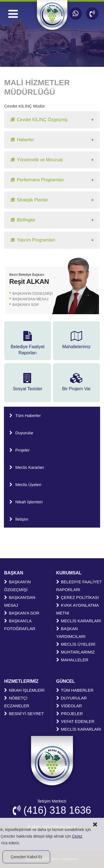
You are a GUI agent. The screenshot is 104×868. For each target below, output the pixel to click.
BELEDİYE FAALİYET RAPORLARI (79, 586)
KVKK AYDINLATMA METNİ (78, 609)
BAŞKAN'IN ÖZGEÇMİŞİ (33, 293)
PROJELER (70, 714)
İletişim (19, 519)
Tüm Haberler (25, 415)
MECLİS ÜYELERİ (76, 644)
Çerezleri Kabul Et (26, 857)
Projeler (20, 450)
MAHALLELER (72, 660)
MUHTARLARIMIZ (76, 652)
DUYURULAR (72, 698)
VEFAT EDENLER (75, 721)
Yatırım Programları (33, 240)
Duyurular (21, 433)
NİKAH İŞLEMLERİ (24, 690)
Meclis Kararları (27, 467)
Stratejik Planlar (29, 200)
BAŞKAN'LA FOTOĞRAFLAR (20, 625)
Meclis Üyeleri (25, 485)
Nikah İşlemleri (26, 502)
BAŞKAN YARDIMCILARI (71, 632)
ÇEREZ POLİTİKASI (78, 597)
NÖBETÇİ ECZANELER (17, 702)
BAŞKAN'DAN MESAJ (31, 299)
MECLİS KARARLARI (79, 621)
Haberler (22, 140)
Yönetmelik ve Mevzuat (36, 160)
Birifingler (23, 220)
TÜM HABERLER (75, 690)
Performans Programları (37, 180)
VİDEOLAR (69, 706)
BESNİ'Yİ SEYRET (24, 714)
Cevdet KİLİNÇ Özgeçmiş (39, 120)
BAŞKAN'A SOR (26, 305)
